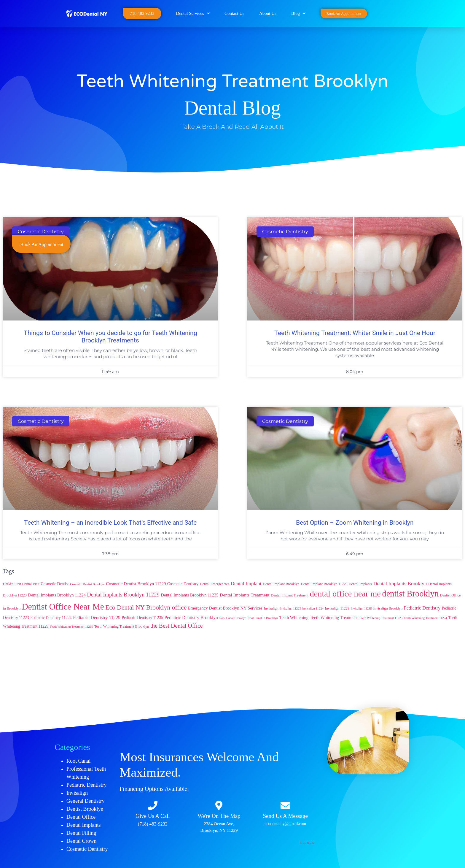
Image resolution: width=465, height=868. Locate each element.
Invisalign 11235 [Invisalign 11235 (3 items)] (361, 608)
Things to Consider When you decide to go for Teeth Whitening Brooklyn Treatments (110, 337)
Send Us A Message (285, 816)
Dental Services (193, 14)
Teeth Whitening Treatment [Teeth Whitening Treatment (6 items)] (334, 618)
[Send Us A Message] (285, 805)
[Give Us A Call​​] (153, 805)
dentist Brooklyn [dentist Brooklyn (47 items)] (410, 594)
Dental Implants (83, 825)
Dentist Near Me (308, 843)
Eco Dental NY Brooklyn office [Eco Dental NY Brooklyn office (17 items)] (146, 607)
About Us (268, 13)
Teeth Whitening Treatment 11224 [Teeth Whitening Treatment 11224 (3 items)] (425, 618)
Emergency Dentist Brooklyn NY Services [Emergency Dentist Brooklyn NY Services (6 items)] (225, 608)
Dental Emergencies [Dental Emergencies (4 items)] (215, 584)
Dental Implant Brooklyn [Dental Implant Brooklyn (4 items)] (281, 584)
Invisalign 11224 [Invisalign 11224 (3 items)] (313, 608)
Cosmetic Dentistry (87, 849)
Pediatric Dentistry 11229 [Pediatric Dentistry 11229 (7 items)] (97, 617)
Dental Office (81, 817)
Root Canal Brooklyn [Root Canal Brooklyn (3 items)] (233, 618)
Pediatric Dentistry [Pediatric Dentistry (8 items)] (422, 608)
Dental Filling (81, 833)
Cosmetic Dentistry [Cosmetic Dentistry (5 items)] (183, 584)
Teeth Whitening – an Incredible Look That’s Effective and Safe (110, 523)
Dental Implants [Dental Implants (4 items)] (360, 584)
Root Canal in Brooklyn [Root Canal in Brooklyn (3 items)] (263, 618)
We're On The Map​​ (219, 816)
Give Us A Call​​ (153, 816)
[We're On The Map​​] (219, 805)
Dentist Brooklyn (85, 809)
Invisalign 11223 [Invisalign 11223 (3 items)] (290, 608)
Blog (298, 14)
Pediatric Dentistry (86, 785)
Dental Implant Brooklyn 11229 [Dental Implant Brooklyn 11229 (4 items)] (324, 584)
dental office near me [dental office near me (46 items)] (345, 594)
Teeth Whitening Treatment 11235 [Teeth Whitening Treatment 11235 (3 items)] (71, 627)
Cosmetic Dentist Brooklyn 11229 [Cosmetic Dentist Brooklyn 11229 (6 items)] (136, 584)
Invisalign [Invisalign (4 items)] (271, 608)
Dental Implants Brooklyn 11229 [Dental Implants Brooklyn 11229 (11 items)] (123, 595)
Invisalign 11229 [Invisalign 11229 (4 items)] (337, 608)
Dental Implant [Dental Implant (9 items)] (246, 584)
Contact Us (234, 13)
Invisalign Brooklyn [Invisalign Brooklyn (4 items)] (388, 608)
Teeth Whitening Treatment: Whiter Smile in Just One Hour (355, 333)
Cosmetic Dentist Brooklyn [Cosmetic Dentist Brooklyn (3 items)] (87, 584)
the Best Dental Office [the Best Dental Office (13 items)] (177, 626)
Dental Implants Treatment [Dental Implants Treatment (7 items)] (245, 595)
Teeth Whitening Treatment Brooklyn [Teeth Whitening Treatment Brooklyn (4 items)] (122, 626)
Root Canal (79, 761)
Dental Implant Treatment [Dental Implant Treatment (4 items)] (290, 595)
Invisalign (77, 793)
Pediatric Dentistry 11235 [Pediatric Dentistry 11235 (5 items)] (143, 618)
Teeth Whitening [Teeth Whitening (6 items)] (294, 618)
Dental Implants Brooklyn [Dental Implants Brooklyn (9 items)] (400, 584)
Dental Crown (81, 841)
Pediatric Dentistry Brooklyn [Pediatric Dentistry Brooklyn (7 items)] (191, 617)
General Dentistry (85, 801)
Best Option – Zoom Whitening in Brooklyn (355, 523)
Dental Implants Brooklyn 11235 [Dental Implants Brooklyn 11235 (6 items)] (189, 595)
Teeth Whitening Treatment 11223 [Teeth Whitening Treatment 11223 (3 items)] (381, 618)
